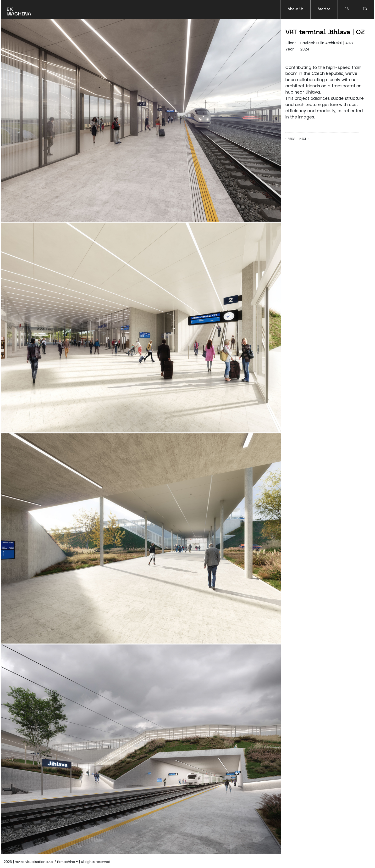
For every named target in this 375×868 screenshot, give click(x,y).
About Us (295, 9)
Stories (324, 9)
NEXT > (304, 139)
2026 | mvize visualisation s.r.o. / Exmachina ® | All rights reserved (57, 862)
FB (347, 9)
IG (365, 9)
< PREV (290, 139)
